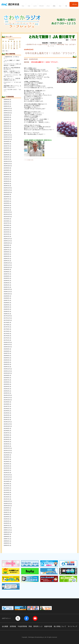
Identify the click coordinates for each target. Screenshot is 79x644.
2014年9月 (6, 402)
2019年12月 (7, 263)
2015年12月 (7, 369)
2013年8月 (6, 431)
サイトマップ (72, 626)
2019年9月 (6, 270)
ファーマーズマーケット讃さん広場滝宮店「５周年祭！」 (12, 65)
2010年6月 (6, 514)
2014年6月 (6, 409)
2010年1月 (6, 526)
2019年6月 (6, 276)
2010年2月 (6, 523)
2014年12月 (7, 395)
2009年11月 (7, 530)
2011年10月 (7, 479)
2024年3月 (6, 155)
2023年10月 (7, 166)
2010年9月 (6, 508)
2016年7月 (6, 353)
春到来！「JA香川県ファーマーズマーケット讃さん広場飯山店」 (12, 72)
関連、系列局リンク (36, 626)
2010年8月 (6, 510)
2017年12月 (7, 316)
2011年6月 (6, 488)
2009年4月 (6, 545)
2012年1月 (6, 473)
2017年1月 (6, 340)
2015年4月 (6, 387)
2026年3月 (6, 102)
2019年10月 (7, 267)
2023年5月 (6, 177)
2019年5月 (6, 278)
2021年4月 (6, 230)
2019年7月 (6, 274)
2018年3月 (6, 309)
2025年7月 (6, 119)
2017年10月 (7, 320)
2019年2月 (6, 285)
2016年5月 (6, 358)
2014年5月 (6, 411)
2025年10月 (7, 113)
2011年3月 (6, 495)
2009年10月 (7, 532)
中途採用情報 (22, 626)
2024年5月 (6, 150)
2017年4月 (6, 334)
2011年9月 (6, 481)
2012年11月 (7, 450)
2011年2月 (6, 497)
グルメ (60, 6)
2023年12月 (7, 161)
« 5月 (3, 51)
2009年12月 (7, 528)
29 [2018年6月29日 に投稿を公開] (14, 49)
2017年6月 (6, 329)
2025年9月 (6, 115)
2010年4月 (6, 519)
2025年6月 (6, 122)
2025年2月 (6, 130)
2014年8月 (6, 404)
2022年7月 (6, 199)
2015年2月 (6, 391)
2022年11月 (7, 190)
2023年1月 (6, 186)
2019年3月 (6, 283)
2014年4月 (6, 413)
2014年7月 (6, 406)
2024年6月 (6, 148)
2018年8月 (6, 298)
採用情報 (13, 626)
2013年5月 (6, 437)
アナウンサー (42, 6)
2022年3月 (6, 208)
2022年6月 (6, 201)
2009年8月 (6, 537)
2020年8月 (6, 247)
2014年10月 (7, 400)
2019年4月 (6, 281)
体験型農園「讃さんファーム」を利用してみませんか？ (12, 87)
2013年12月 (7, 422)
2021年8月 (6, 221)
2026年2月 (6, 104)
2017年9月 (6, 323)
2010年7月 (6, 512)
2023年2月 (6, 184)
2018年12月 (7, 289)
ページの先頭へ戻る (29, 160)
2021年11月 (7, 214)
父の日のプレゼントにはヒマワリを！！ (38, 44)
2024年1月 (6, 159)
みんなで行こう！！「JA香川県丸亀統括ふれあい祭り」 (12, 79)
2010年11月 (7, 504)
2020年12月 (7, 239)
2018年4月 (6, 307)
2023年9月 (6, 168)
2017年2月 (6, 338)
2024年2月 (6, 157)
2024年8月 (6, 144)
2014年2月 (6, 417)
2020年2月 (6, 259)
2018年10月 (7, 294)
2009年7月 (6, 539)
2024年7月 (6, 146)
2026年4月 (6, 100)
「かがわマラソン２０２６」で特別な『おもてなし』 (12, 76)
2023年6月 (6, 175)
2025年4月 (6, 126)
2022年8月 (6, 197)
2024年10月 (7, 139)
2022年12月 (7, 188)
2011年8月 (6, 484)
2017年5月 (6, 331)
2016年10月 (7, 347)
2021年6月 (6, 225)
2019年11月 (7, 265)
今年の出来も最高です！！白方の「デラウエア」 (51, 53)
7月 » (7, 51)
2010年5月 (6, 517)
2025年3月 (6, 128)
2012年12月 (7, 448)
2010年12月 (7, 501)
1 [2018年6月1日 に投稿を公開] (14, 43)
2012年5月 (6, 464)
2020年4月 (6, 254)
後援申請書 (48, 626)
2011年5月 (6, 490)
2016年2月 (6, 364)
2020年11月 (7, 241)
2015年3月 (6, 389)
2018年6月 (6, 303)
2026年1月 (6, 106)
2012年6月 (6, 462)
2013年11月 (7, 424)
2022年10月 (7, 192)
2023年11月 (7, 164)
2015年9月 (6, 375)
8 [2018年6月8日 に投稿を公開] (14, 44)
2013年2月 (6, 444)
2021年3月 (6, 232)
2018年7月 (6, 300)
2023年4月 (6, 179)
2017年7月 (6, 327)
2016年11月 (7, 345)
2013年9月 (6, 428)
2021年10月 (7, 217)
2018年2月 (6, 311)
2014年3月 (6, 415)
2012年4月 (6, 466)
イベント (48, 6)
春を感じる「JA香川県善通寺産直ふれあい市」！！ (12, 68)
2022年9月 (6, 194)
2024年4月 (6, 153)
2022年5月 (6, 203)
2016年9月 (6, 349)
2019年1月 (6, 287)
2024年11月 (7, 137)
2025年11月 (7, 111)
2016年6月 (6, 356)
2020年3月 (6, 256)
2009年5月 (6, 543)
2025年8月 (6, 117)
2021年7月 (6, 223)
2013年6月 (6, 435)
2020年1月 (6, 261)
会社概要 (5, 626)
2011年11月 (7, 477)
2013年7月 (6, 433)
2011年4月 (6, 492)
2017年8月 (6, 325)
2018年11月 (7, 292)
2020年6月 (6, 252)
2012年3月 (6, 468)
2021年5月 (6, 228)
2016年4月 (6, 360)
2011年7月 (6, 486)
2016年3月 (6, 362)
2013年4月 (6, 439)
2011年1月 (6, 499)
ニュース (35, 6)
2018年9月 (6, 296)
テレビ (23, 6)
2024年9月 (6, 142)
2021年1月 (6, 236)
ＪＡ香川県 (73, 40)
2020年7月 (6, 250)
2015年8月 (6, 378)
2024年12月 (7, 135)
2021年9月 (6, 219)
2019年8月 (6, 272)
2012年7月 (6, 459)
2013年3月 (6, 442)
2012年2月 (6, 470)
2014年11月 (7, 398)
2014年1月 (6, 420)
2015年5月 (6, 384)
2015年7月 (6, 380)
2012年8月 (6, 457)
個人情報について (60, 626)
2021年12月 (7, 212)
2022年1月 (6, 210)
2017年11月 (7, 318)
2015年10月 (7, 373)
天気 (66, 6)
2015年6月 (6, 382)
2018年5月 (6, 305)
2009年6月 (6, 541)
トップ (53, 44)
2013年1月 (6, 446)
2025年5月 (6, 124)
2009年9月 (6, 534)
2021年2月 (6, 234)
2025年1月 (6, 133)
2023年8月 (6, 170)
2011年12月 (7, 475)
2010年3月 (6, 521)
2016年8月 (6, 351)
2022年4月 (6, 206)
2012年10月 (7, 453)
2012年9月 (6, 455)
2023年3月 (6, 181)
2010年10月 (7, 506)
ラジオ (29, 6)
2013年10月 (7, 426)
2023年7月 (6, 172)
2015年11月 (7, 371)
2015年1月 (6, 393)
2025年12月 (7, 108)
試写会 (54, 6)
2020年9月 (6, 245)
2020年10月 (7, 243)
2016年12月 (7, 342)
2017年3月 (6, 336)
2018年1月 (6, 314)
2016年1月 (6, 367)
